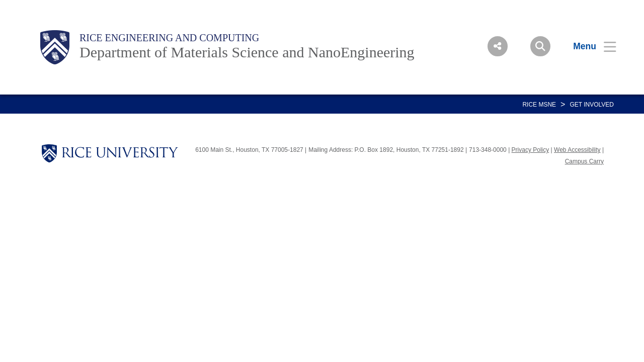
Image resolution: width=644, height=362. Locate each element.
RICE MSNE (539, 105)
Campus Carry (584, 161)
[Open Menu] (588, 46)
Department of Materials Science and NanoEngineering (247, 52)
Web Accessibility (577, 150)
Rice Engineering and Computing (169, 38)
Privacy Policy (531, 150)
